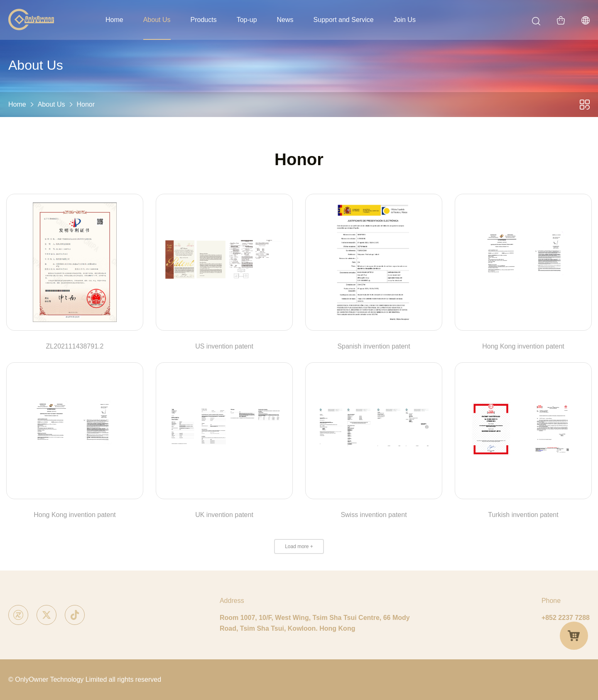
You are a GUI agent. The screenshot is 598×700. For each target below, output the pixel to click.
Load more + (299, 546)
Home (114, 20)
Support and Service (344, 20)
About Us (157, 20)
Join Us (405, 20)
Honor (86, 104)
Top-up (247, 20)
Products (204, 20)
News (285, 20)
